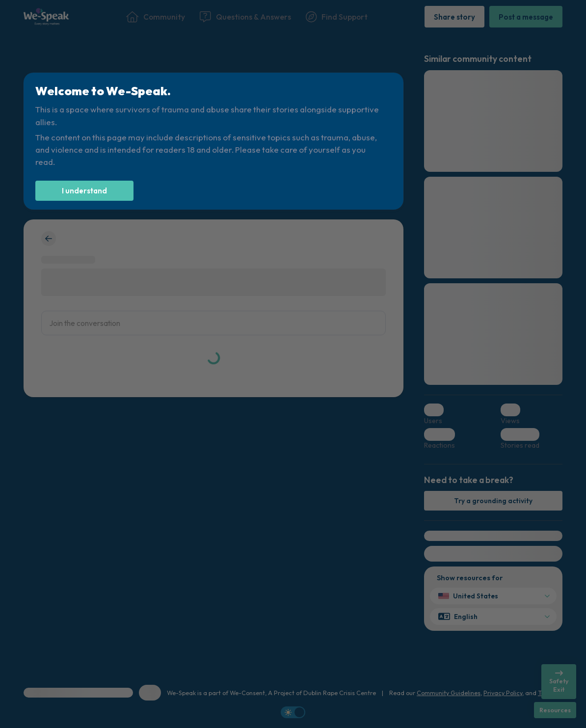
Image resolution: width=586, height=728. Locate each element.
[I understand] (84, 191)
